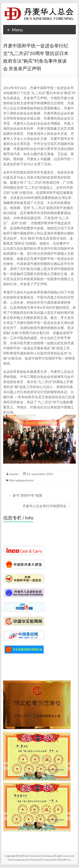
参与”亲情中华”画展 (25, 495)
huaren (14, 474)
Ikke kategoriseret (21, 480)
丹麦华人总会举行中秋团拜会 (46, 506)
